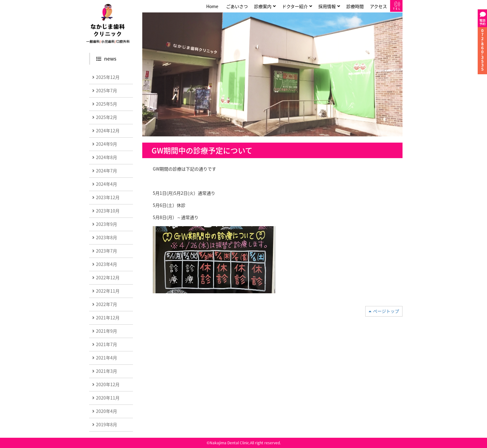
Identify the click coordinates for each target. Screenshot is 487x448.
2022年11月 (108, 291)
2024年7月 (107, 171)
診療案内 (263, 6)
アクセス (378, 6)
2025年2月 (107, 117)
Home (212, 6)
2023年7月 (107, 251)
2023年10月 (108, 211)
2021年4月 (107, 358)
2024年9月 (107, 144)
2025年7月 (107, 90)
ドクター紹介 (295, 6)
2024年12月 (108, 130)
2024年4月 (107, 184)
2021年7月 (107, 344)
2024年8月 (107, 157)
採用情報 (327, 6)
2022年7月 (107, 304)
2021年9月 (107, 331)
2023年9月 (107, 224)
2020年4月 (107, 411)
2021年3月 (107, 371)
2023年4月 (107, 264)
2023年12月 (108, 197)
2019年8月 (107, 424)
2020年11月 (108, 398)
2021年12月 (108, 318)
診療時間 (355, 6)
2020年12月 (108, 384)
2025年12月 (108, 77)
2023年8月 (107, 237)
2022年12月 (108, 277)
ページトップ (386, 311)
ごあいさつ (237, 6)
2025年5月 (107, 104)
